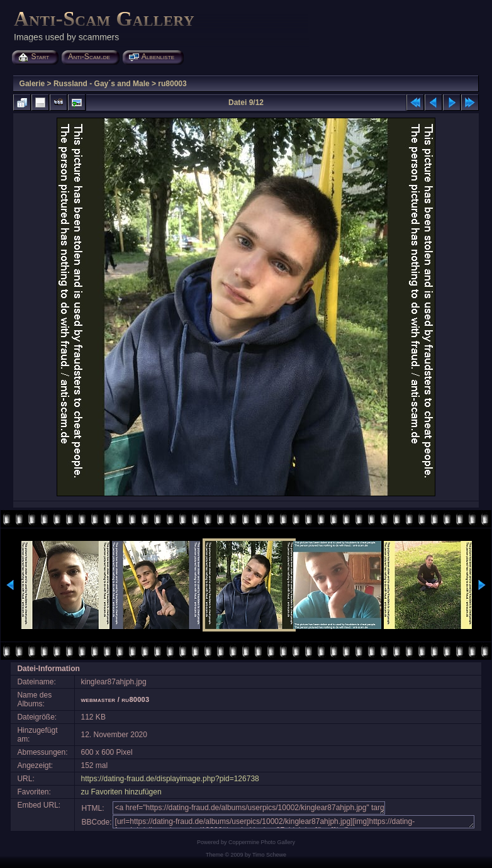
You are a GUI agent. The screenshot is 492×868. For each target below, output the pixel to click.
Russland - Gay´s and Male (102, 84)
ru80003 (172, 84)
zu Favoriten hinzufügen (121, 792)
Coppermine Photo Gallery (262, 842)
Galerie (32, 84)
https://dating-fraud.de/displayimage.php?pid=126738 (170, 779)
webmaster (98, 699)
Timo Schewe (269, 855)
